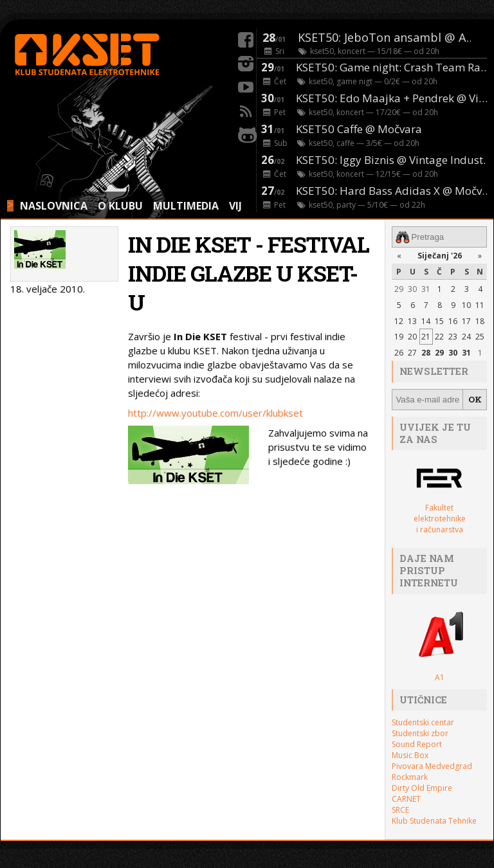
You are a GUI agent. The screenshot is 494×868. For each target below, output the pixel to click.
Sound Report (417, 744)
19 (399, 337)
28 (426, 353)
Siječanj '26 (440, 256)
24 (466, 337)
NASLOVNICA (54, 206)
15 (439, 321)
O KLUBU (120, 206)
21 (426, 337)
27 (412, 353)
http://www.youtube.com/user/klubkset (215, 413)
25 (480, 337)
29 (399, 289)
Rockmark (410, 777)
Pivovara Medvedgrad (432, 766)
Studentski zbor (420, 733)
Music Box (410, 755)
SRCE (400, 810)
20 (412, 337)
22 (439, 337)
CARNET (406, 799)
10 (466, 305)
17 (466, 321)
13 (412, 321)
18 (480, 321)
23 (453, 337)
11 (480, 305)
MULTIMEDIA (186, 206)
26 (399, 353)
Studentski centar (423, 722)
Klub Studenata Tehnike (434, 821)
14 (426, 321)
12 (399, 321)
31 (426, 289)
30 (412, 289)
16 (453, 321)
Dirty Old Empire (422, 788)
